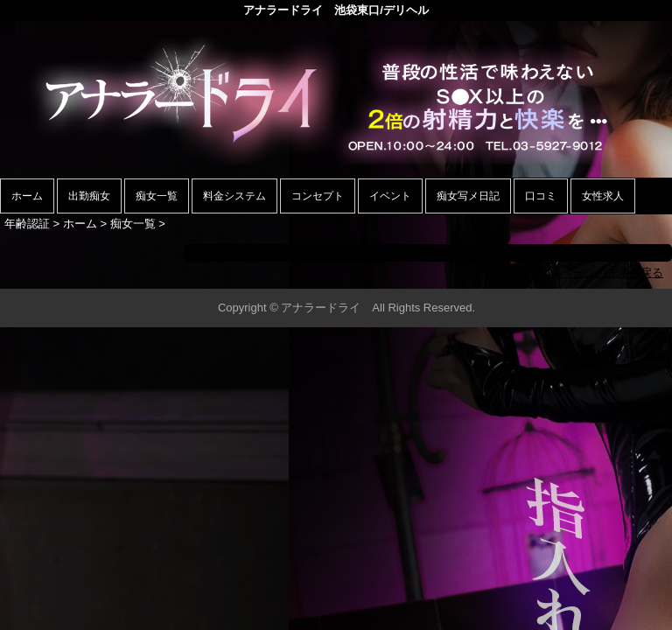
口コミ (541, 196)
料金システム (234, 196)
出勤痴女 (89, 196)
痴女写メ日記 (468, 196)
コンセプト (318, 196)
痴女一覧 (157, 196)
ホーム (27, 196)
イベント (390, 196)
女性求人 (603, 196)
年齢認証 (27, 224)
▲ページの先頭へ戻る (606, 273)
